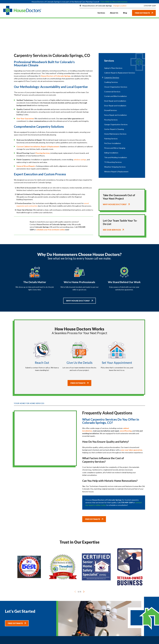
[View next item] (84, 592)
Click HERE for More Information (114, 2)
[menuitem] (122, 68)
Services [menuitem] (101, 13)
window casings (80, 160)
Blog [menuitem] (125, 13)
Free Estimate (144, 13)
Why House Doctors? (79, 301)
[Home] (22, 10)
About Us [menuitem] (114, 13)
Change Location (120, 6)
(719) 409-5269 (150, 6)
